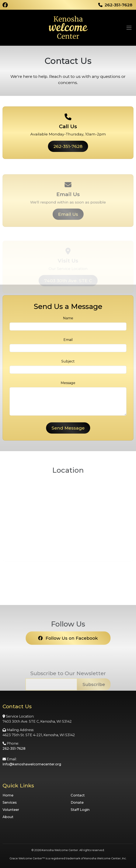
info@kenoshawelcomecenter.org (32, 764)
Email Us (68, 224)
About (8, 817)
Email (68, 340)
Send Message (68, 428)
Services (10, 803)
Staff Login (80, 810)
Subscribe (94, 694)
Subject (68, 361)
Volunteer (11, 810)
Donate (77, 803)
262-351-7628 (68, 146)
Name (68, 318)
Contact (78, 795)
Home (8, 795)
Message (68, 383)
